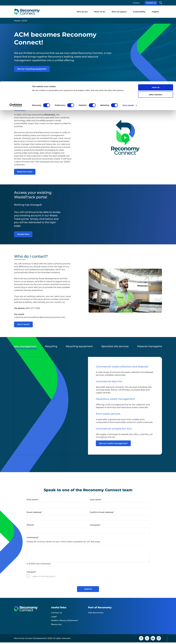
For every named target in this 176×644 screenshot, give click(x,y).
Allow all (156, 6)
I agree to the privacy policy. (44, 578)
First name (33, 501)
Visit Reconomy (96, 614)
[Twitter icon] (147, 640)
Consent (31, 574)
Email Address (34, 514)
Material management (151, 348)
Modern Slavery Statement (65, 622)
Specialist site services (115, 348)
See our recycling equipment (32, 69)
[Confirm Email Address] (120, 519)
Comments (33, 539)
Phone (30, 527)
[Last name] (120, 507)
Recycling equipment (79, 348)
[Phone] (56, 532)
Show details (128, 24)
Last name (96, 501)
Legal (54, 618)
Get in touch (23, 327)
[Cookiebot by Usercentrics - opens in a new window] (16, 24)
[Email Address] (56, 519)
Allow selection (156, 13)
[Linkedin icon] (153, 640)
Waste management (24, 348)
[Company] (120, 532)
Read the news (25, 173)
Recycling (51, 348)
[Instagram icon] (159, 640)
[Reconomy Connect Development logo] (33, 612)
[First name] (56, 507)
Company (95, 527)
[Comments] (88, 555)
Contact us (57, 614)
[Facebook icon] (141, 640)
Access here (23, 235)
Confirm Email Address (102, 514)
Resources (56, 626)
